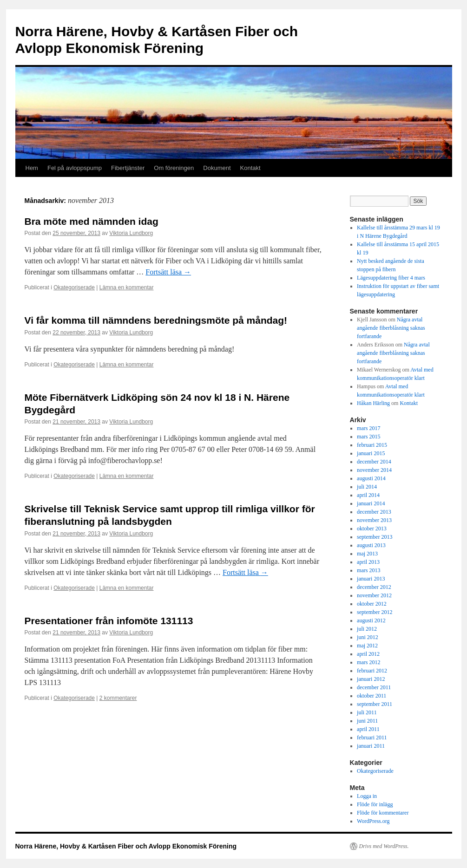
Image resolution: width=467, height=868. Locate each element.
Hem (32, 168)
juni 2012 (368, 637)
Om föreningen (174, 168)
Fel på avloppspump (75, 168)
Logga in (367, 796)
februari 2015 (372, 445)
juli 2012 (367, 629)
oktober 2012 (372, 604)
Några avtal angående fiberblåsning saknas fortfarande (391, 328)
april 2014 (368, 495)
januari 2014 (371, 503)
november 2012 (374, 595)
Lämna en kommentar (127, 287)
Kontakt (250, 168)
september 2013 (375, 537)
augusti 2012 (371, 620)
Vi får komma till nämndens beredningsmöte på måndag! (156, 320)
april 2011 (368, 729)
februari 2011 (372, 737)
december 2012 (374, 587)
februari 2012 (372, 671)
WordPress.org (373, 821)
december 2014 (374, 462)
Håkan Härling (373, 403)
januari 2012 (371, 679)
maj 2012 (367, 646)
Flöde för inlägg (375, 804)
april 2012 (368, 654)
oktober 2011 (372, 696)
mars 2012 (368, 662)
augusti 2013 (371, 545)
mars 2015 (368, 437)
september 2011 (375, 704)
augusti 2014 (371, 478)
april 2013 (368, 562)
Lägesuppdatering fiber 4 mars (391, 278)
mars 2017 (368, 428)
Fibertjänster (128, 168)
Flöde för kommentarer (383, 813)
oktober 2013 (372, 529)
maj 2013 (367, 554)
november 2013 (374, 520)
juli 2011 (367, 712)
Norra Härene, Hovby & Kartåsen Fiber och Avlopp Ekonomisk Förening (126, 846)
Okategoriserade (74, 287)
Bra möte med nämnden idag (92, 221)
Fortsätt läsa (168, 272)
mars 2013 (368, 570)
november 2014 (374, 470)
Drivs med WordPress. (384, 846)
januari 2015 (371, 453)
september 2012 (375, 612)
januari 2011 (371, 746)
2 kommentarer (118, 698)
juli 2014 (367, 487)
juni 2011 (367, 721)
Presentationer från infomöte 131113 (109, 621)
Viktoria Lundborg (131, 233)
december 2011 (374, 687)
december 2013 (374, 512)
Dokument (217, 168)
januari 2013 (371, 579)
